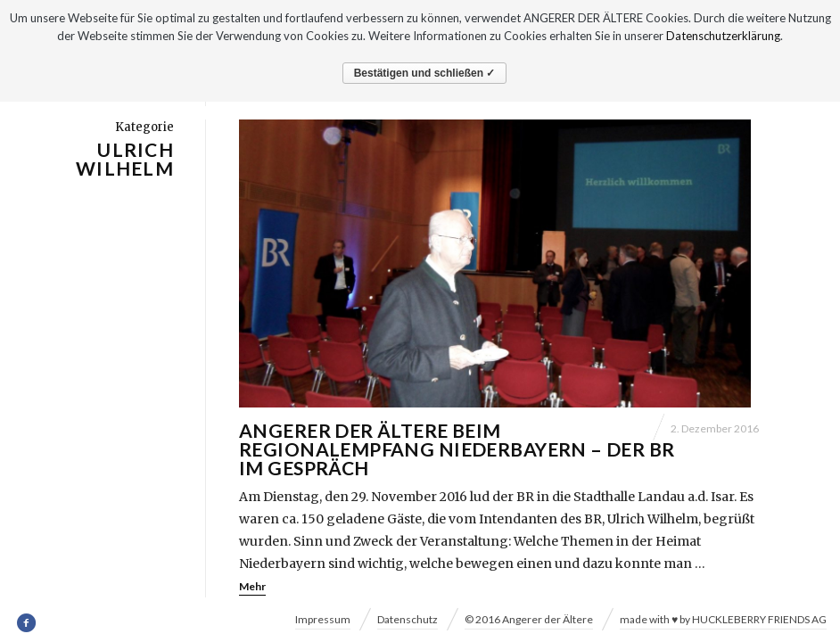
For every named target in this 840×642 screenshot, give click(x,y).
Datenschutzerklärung (723, 36)
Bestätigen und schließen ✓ (425, 73)
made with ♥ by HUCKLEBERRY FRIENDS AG (723, 619)
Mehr (252, 585)
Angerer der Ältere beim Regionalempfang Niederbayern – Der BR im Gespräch (457, 448)
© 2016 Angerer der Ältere (529, 619)
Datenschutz (408, 619)
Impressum (323, 619)
